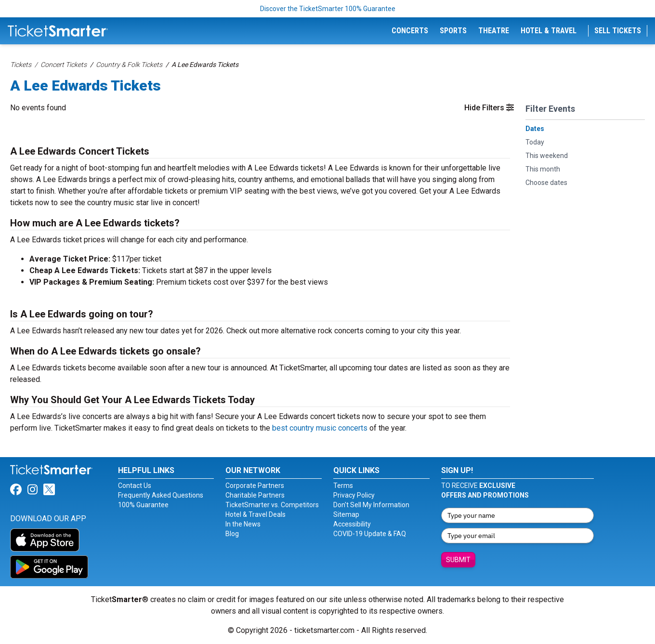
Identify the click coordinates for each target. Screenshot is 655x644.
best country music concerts (320, 428)
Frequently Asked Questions (161, 495)
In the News (243, 524)
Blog (232, 534)
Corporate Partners (255, 486)
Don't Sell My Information (371, 505)
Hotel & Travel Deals (255, 514)
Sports (453, 31)
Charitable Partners (255, 495)
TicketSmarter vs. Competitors (272, 505)
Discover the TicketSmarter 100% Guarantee (328, 9)
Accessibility (352, 524)
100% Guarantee (143, 505)
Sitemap (346, 514)
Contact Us (135, 486)
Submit (458, 560)
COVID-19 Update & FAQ (370, 534)
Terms (343, 486)
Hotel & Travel (549, 31)
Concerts (410, 31)
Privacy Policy (354, 495)
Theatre (494, 31)
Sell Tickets (618, 31)
